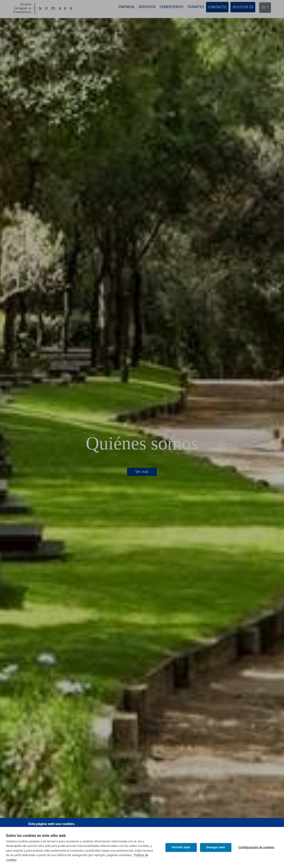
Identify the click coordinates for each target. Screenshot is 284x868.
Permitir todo (181, 847)
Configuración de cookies (257, 847)
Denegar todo (216, 847)
